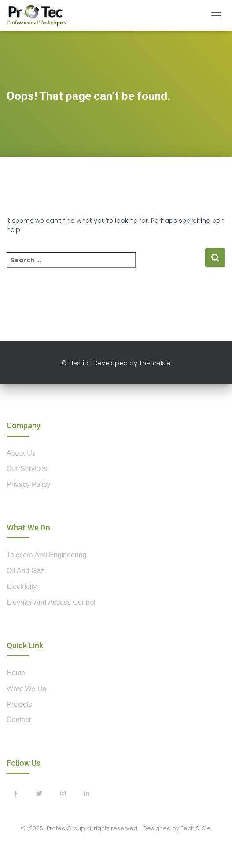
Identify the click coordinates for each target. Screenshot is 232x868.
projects (19, 704)
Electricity (22, 587)
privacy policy (29, 484)
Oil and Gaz (25, 571)
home (16, 673)
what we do (26, 689)
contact (19, 720)
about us (21, 453)
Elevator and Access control (51, 602)
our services (27, 469)
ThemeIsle (155, 363)
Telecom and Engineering (46, 555)
